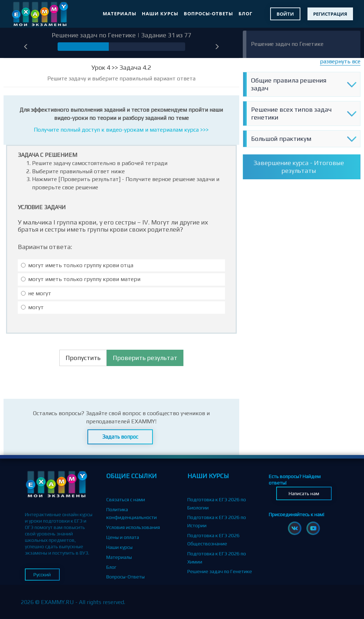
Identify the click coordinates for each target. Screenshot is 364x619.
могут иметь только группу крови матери (81, 279)
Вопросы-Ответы (208, 14)
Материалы (120, 14)
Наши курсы (160, 14)
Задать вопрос (120, 437)
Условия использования (133, 527)
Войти (285, 14)
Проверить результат (145, 358)
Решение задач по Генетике (287, 44)
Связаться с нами (126, 499)
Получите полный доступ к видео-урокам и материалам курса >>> (121, 130)
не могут (36, 293)
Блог (245, 14)
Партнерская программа (134, 587)
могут (32, 307)
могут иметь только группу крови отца (77, 265)
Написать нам (304, 493)
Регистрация (330, 14)
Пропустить (83, 358)
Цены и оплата (123, 537)
